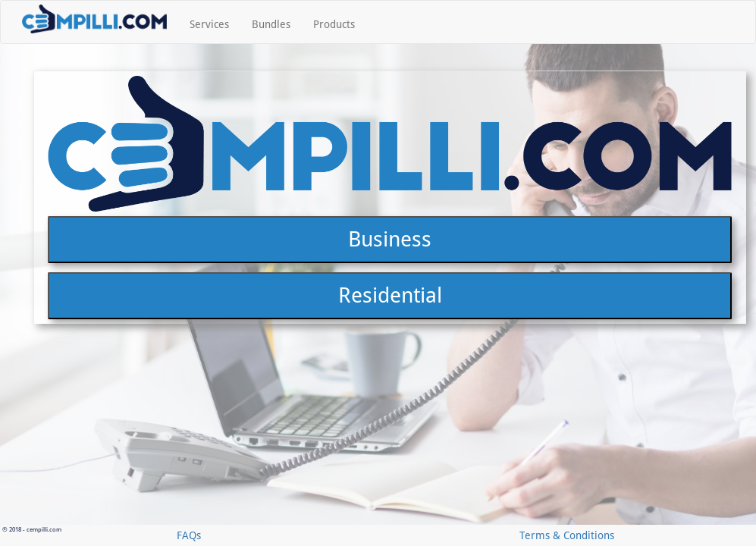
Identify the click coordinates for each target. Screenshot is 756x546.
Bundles (271, 24)
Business (390, 395)
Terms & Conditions (567, 535)
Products (334, 24)
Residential (390, 452)
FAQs (189, 535)
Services (209, 24)
